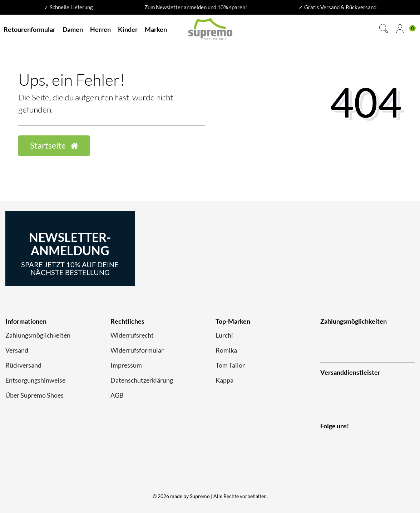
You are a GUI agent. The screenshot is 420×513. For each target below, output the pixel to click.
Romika (226, 350)
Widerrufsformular (137, 350)
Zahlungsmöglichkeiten (38, 335)
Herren (100, 29)
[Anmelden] (400, 30)
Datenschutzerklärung (142, 380)
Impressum (126, 365)
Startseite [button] (54, 146)
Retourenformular (29, 29)
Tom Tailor (230, 365)
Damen (73, 29)
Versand (17, 350)
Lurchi (224, 335)
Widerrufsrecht (132, 335)
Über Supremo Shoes (34, 395)
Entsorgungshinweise (35, 380)
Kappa (224, 380)
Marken (156, 29)
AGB (117, 395)
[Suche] (384, 29)
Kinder (128, 29)
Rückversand (23, 365)
